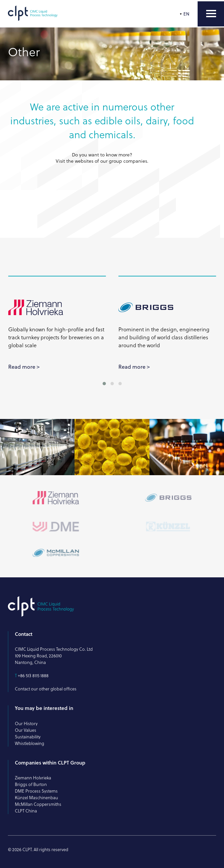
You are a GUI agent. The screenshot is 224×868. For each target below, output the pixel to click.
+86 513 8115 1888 (33, 676)
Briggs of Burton (31, 784)
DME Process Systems (36, 791)
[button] (104, 384)
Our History (26, 723)
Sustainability (28, 737)
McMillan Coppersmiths (38, 804)
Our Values (26, 730)
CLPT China (26, 811)
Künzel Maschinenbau (36, 798)
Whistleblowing (30, 743)
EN (186, 14)
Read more (22, 367)
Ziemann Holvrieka (33, 778)
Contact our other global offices (46, 689)
